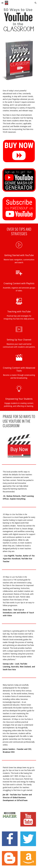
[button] (2, 3)
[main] (19, 111)
